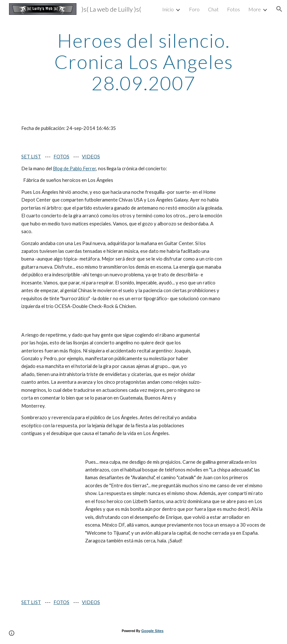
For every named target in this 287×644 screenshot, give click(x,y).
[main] (143, 62)
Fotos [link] (233, 9)
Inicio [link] (168, 9)
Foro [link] (194, 9)
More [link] (255, 9)
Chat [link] (213, 9)
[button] (279, 9)
